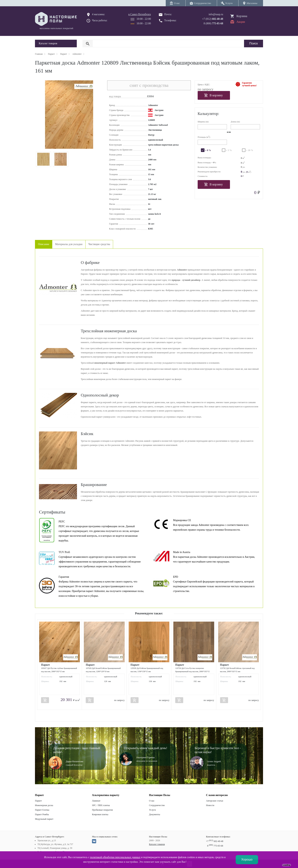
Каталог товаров (157, 844)
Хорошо (247, 860)
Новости (210, 805)
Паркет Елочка (42, 810)
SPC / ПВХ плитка (101, 805)
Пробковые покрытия (102, 810)
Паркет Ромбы (42, 814)
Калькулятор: (208, 114)
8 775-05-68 (215, 846)
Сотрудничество (157, 805)
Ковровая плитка (100, 814)
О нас (152, 801)
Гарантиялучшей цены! (249, 84)
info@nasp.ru (216, 14)
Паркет (38, 801)
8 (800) (213, 23)
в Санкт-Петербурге (140, 14)
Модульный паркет (44, 819)
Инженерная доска (44, 805)
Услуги (152, 810)
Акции (241, 22)
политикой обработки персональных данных (115, 857)
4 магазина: (98, 14)
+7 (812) (213, 19)
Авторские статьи (215, 801)
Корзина (242, 16)
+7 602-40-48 (215, 841)
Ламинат (96, 801)
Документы (155, 814)
